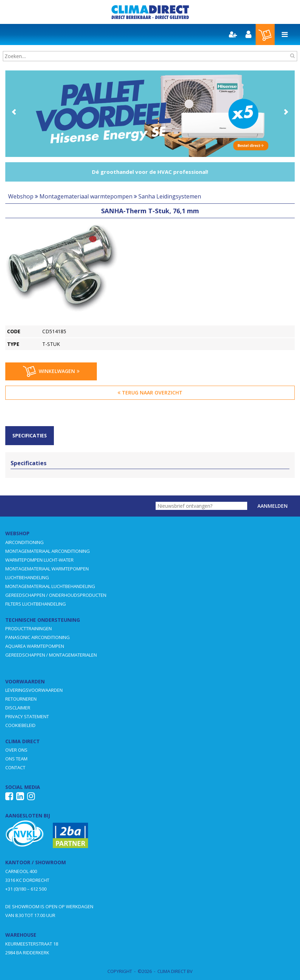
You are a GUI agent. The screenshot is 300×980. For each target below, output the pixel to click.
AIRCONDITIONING (24, 542)
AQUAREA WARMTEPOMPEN (35, 646)
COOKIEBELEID (20, 725)
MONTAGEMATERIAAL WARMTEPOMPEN (47, 569)
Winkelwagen (51, 372)
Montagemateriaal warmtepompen (86, 196)
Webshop (21, 196)
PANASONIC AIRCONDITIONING (37, 637)
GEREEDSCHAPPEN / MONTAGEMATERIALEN (51, 655)
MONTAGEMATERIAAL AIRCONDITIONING (48, 551)
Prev (14, 112)
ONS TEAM (16, 759)
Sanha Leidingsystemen (170, 196)
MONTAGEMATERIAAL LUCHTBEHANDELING (50, 586)
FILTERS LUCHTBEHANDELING (36, 604)
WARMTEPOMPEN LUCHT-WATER (39, 560)
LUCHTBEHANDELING (27, 577)
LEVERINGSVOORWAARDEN (34, 690)
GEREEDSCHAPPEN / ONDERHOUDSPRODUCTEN (56, 595)
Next (286, 112)
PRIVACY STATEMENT (27, 716)
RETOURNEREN (21, 699)
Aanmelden (273, 506)
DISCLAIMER (18, 708)
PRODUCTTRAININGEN (29, 628)
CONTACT (15, 767)
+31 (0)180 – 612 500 (26, 889)
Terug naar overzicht (150, 393)
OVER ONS (16, 750)
